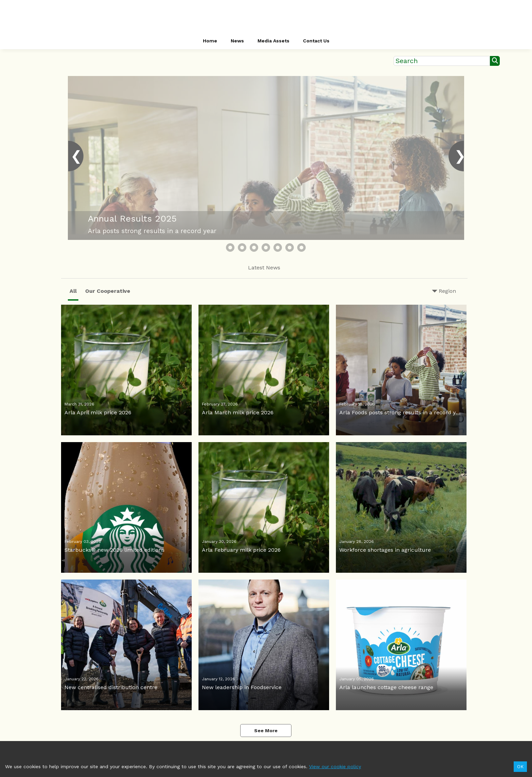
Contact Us (316, 41)
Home (210, 41)
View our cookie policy (335, 766)
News (237, 41)
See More (266, 731)
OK (520, 767)
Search (407, 61)
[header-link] (266, 17)
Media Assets (273, 41)
